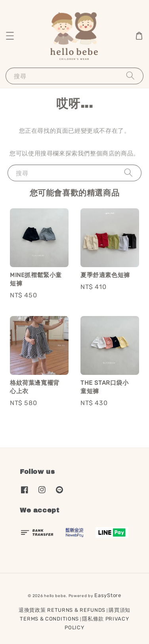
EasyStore (108, 595)
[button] (10, 36)
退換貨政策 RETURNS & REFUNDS (62, 610)
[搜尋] (130, 76)
